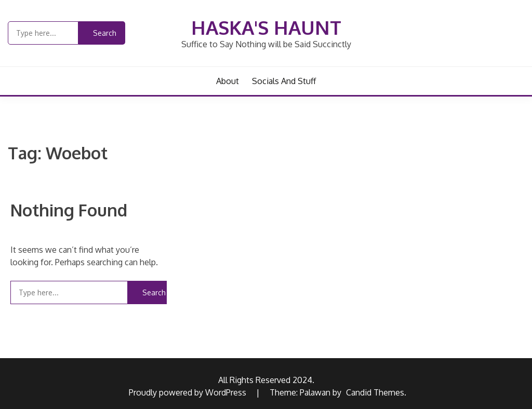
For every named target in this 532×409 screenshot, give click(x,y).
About (228, 81)
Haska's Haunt (266, 27)
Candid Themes (375, 392)
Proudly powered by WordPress (189, 392)
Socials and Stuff (284, 81)
